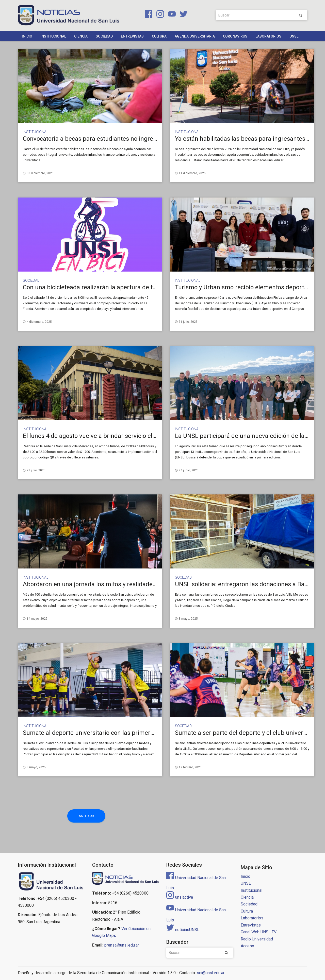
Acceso (247, 946)
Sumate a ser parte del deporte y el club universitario (248, 733)
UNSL (294, 36)
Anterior (86, 816)
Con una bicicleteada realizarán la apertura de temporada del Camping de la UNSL (136, 287)
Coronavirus (235, 36)
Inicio (27, 36)
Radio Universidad (257, 939)
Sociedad (104, 36)
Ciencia (81, 36)
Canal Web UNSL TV (259, 932)
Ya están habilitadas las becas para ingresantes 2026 (247, 139)
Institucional (53, 36)
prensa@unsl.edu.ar (122, 945)
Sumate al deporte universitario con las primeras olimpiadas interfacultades (127, 733)
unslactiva (180, 897)
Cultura (159, 36)
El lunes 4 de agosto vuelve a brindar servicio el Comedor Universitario (119, 436)
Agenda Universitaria (195, 36)
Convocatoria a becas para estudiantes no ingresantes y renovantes (115, 139)
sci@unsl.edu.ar (211, 973)
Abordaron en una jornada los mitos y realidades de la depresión (111, 584)
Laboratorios (268, 36)
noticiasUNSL (183, 930)
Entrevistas (132, 36)
